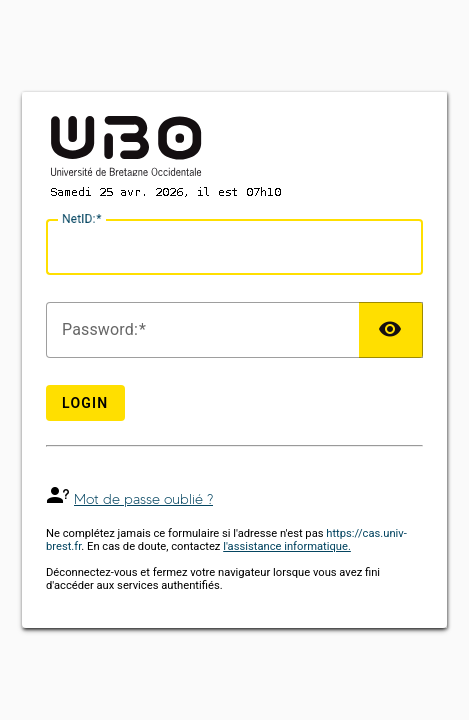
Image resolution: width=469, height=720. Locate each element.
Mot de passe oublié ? (143, 499)
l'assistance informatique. (287, 546)
